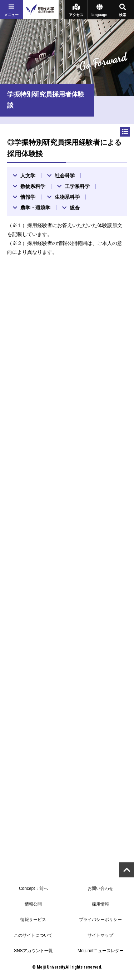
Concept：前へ (33, 888)
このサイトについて (33, 935)
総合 (75, 208)
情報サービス (33, 920)
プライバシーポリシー (100, 920)
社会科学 (65, 176)
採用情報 (100, 904)
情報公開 (33, 904)
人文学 (28, 176)
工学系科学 (77, 186)
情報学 (28, 197)
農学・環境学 (35, 208)
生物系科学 (67, 197)
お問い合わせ (100, 888)
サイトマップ (100, 935)
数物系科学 (33, 186)
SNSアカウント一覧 (33, 951)
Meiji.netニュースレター (101, 951)
